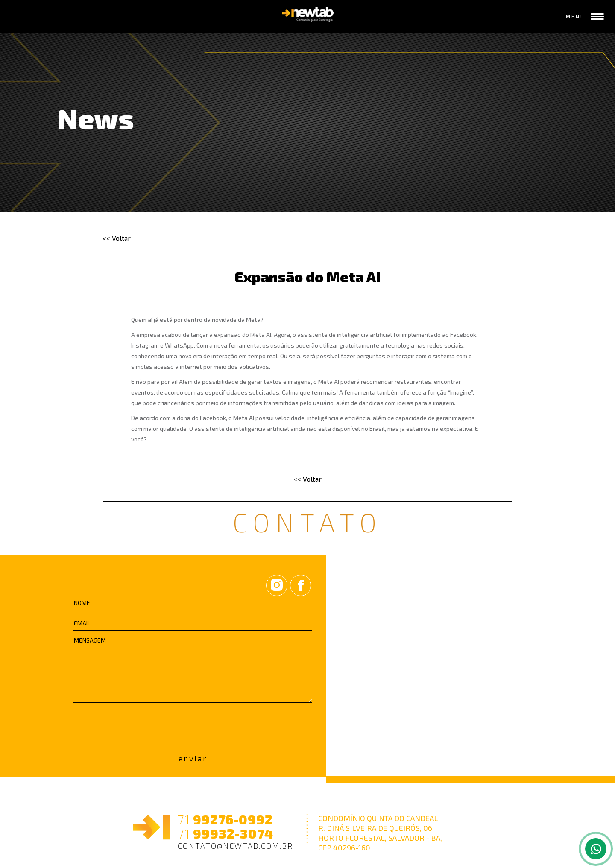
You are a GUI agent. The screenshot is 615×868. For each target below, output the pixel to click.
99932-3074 (225, 834)
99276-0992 (225, 820)
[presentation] (138, 724)
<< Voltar (117, 238)
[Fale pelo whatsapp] (596, 849)
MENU (585, 16)
